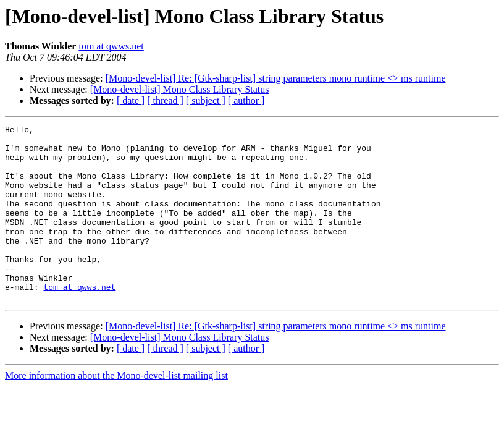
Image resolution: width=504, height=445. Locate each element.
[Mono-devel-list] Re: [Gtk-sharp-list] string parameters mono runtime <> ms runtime (276, 78)
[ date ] (131, 100)
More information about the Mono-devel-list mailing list (116, 411)
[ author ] (246, 100)
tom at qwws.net (111, 46)
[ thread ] (165, 100)
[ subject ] (206, 100)
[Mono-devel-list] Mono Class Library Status (180, 89)
